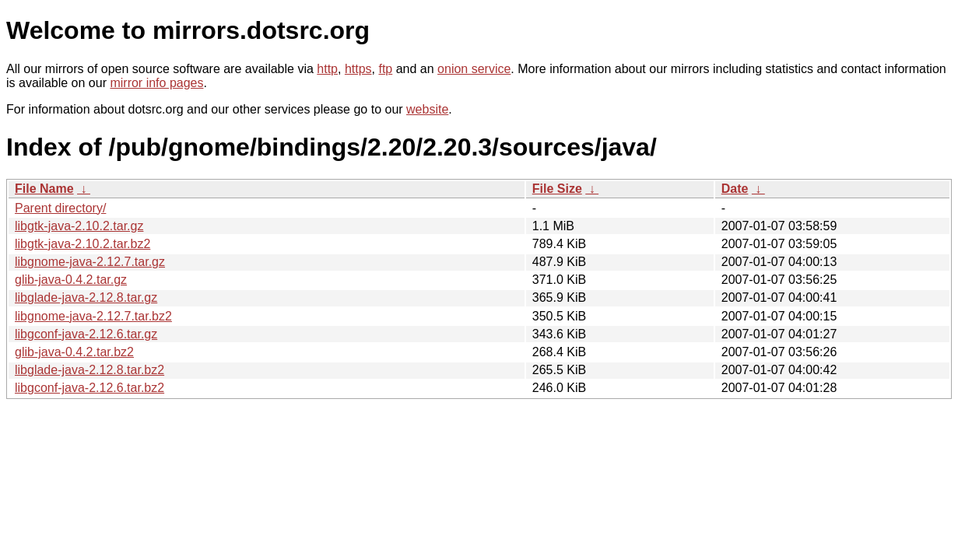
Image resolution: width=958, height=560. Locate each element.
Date (735, 189)
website (427, 109)
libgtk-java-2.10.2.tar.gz (79, 226)
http (327, 69)
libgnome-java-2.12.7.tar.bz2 (93, 316)
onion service (474, 69)
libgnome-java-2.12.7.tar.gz (90, 262)
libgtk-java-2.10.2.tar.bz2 (82, 244)
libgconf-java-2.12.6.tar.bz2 (89, 388)
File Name (44, 189)
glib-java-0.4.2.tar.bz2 (74, 352)
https (358, 69)
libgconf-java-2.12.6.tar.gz (86, 334)
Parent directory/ (60, 208)
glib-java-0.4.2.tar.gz (71, 280)
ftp (385, 69)
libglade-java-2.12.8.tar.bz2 (89, 370)
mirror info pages (156, 83)
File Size (557, 189)
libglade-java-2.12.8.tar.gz (86, 297)
